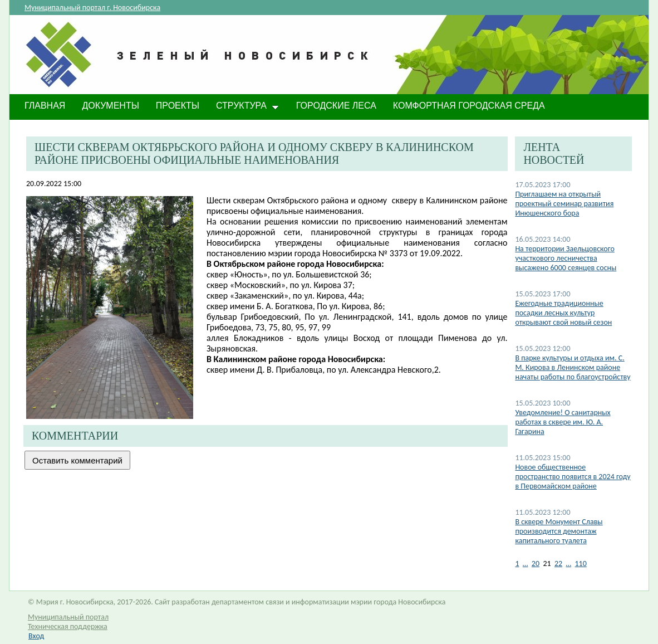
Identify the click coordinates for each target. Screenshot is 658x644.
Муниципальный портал (68, 617)
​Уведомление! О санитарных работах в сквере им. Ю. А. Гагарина (563, 422)
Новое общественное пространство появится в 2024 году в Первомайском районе (573, 477)
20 (536, 563)
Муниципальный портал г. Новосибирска (92, 8)
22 (558, 563)
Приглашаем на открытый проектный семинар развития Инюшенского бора (564, 204)
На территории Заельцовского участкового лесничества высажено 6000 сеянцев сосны (566, 258)
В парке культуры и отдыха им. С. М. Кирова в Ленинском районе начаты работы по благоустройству (573, 367)
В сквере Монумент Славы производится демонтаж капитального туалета (559, 531)
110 (581, 563)
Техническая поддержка (68, 626)
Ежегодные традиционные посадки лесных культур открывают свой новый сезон (563, 313)
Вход (36, 636)
